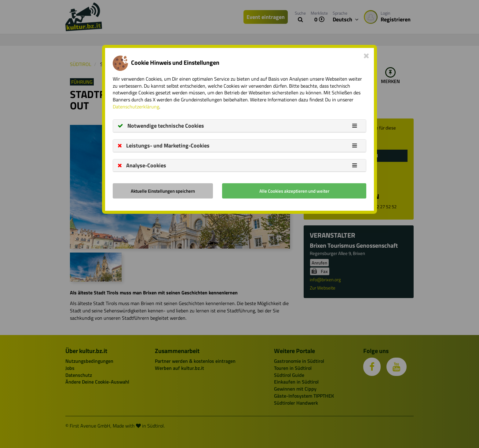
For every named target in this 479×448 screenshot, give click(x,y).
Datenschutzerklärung (136, 107)
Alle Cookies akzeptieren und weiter (294, 191)
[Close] (366, 56)
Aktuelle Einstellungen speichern (163, 191)
